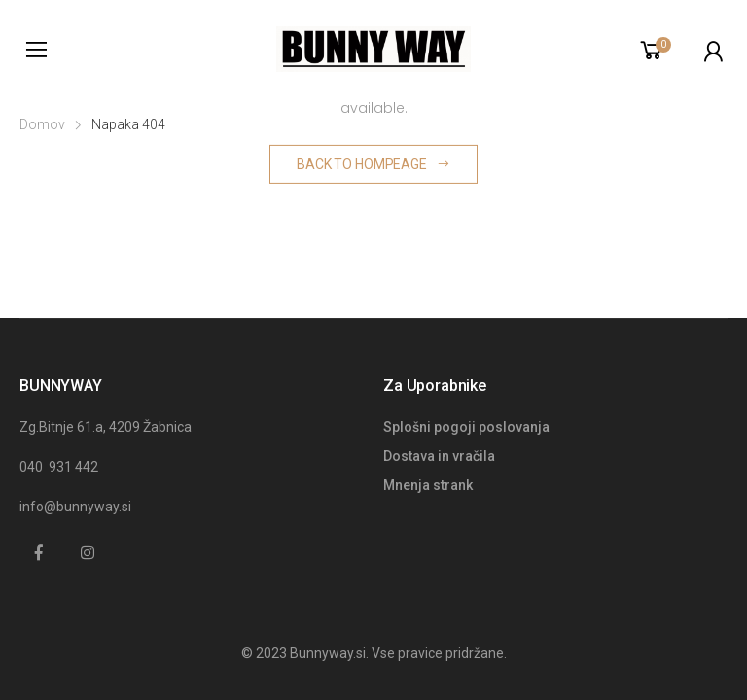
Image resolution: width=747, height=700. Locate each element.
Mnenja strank (428, 485)
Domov (42, 124)
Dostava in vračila (439, 456)
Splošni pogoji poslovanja (466, 427)
